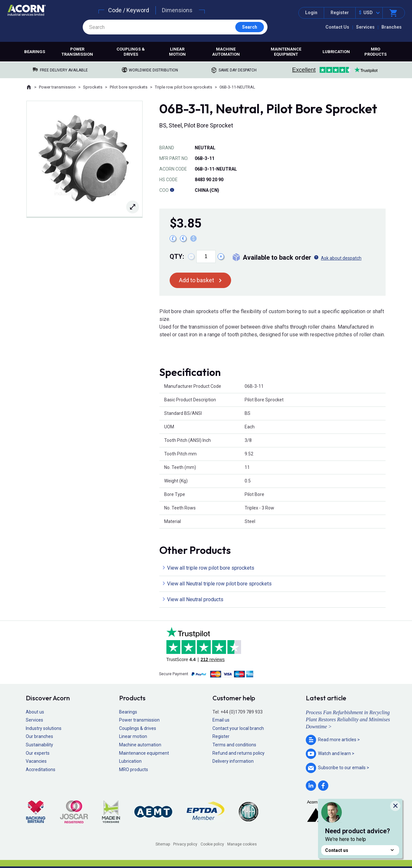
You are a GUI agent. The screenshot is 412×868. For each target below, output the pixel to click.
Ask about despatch (341, 258)
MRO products (375, 52)
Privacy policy (185, 844)
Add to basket (197, 280)
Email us (221, 720)
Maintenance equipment (286, 52)
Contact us (360, 850)
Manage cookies (242, 844)
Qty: (177, 257)
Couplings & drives (131, 52)
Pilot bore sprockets (129, 87)
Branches (392, 27)
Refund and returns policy (239, 753)
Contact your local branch (238, 728)
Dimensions (177, 10)
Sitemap (163, 844)
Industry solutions (44, 728)
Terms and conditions (234, 745)
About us (35, 712)
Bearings (35, 52)
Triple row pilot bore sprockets (183, 87)
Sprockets (93, 87)
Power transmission (77, 52)
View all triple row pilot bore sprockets (211, 568)
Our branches (39, 736)
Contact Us (337, 27)
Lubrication (336, 52)
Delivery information (233, 761)
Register (340, 13)
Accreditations (41, 770)
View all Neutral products (195, 599)
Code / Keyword (129, 10)
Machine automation (226, 52)
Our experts (38, 753)
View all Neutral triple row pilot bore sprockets (219, 584)
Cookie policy (212, 844)
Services (365, 27)
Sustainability (39, 745)
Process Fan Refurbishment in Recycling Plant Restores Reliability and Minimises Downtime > (348, 720)
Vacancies (36, 761)
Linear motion (177, 52)
